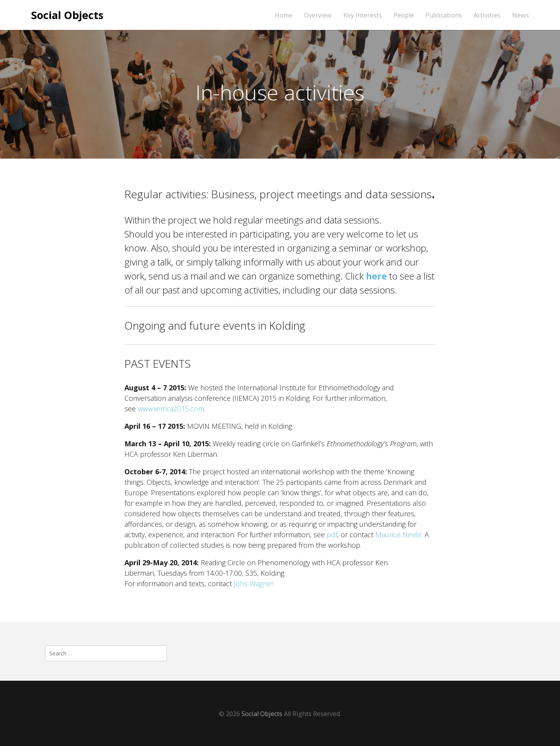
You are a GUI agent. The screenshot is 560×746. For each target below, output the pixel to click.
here (377, 276)
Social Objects (67, 15)
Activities (487, 15)
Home (284, 15)
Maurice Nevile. (398, 535)
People (404, 15)
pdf (332, 535)
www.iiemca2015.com (171, 409)
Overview (318, 15)
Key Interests (363, 15)
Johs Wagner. (254, 584)
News (521, 15)
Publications (444, 15)
